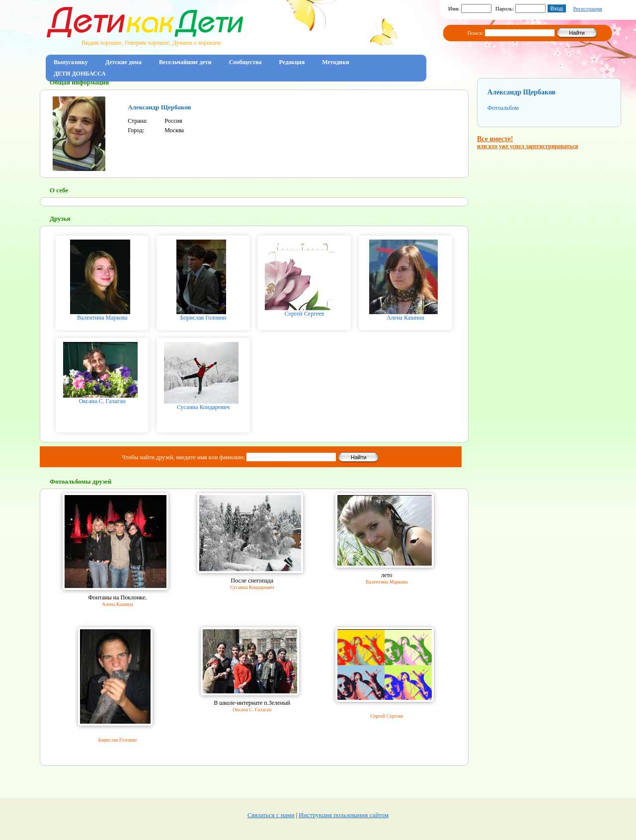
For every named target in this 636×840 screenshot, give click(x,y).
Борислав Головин (203, 318)
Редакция (292, 62)
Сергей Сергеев (305, 314)
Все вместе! (528, 142)
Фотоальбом (503, 108)
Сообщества (245, 62)
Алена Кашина (405, 318)
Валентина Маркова (102, 318)
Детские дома (123, 62)
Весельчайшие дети (185, 62)
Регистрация (587, 8)
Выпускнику (71, 62)
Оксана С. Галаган (102, 401)
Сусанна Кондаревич (203, 407)
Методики (336, 62)
